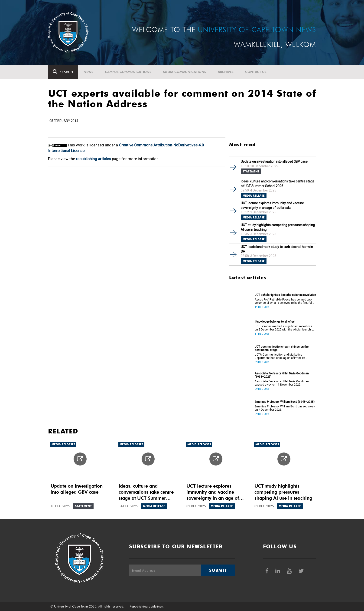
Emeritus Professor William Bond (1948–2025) (285, 402)
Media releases (63, 444)
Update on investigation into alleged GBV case (274, 162)
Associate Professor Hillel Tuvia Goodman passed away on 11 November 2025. (282, 383)
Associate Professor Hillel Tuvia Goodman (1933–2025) (282, 375)
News (88, 72)
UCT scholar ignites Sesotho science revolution (285, 295)
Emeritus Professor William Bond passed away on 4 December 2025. (285, 408)
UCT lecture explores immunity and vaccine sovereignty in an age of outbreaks (272, 205)
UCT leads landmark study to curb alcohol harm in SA (277, 249)
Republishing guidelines (146, 606)
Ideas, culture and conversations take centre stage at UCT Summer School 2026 (278, 184)
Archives (226, 72)
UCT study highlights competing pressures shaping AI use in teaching (278, 227)
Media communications (185, 72)
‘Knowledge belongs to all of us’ (275, 322)
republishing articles (93, 159)
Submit (218, 570)
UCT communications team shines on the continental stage (282, 348)
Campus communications (128, 72)
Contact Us (256, 72)
